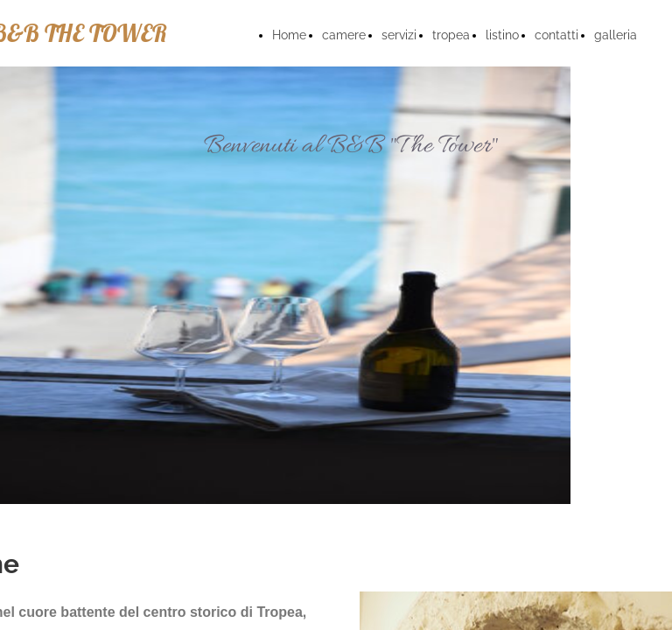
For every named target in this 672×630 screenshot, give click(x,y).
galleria (616, 35)
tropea (451, 35)
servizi (399, 35)
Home (289, 35)
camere (344, 35)
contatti (556, 35)
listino (502, 35)
